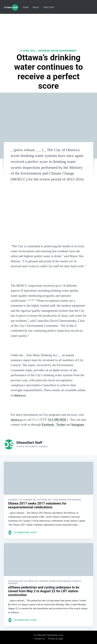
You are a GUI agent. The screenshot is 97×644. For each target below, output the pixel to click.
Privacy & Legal (55, 639)
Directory (49, 7)
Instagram (78, 425)
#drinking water (48, 51)
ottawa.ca (20, 395)
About (36, 7)
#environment (68, 51)
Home (26, 7)
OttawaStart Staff (29, 443)
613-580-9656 (57, 420)
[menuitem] (26, 7)
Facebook (48, 425)
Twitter (61, 425)
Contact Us (40, 639)
